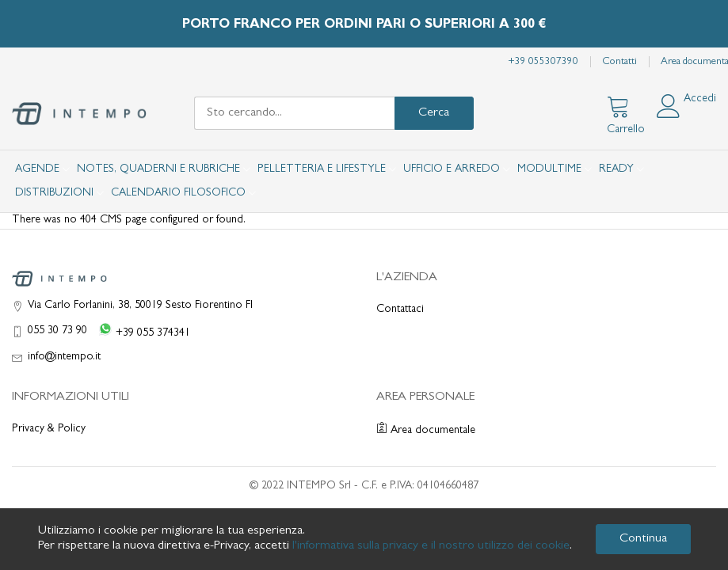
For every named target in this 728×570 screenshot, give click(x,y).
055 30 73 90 (57, 331)
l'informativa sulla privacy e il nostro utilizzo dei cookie (431, 546)
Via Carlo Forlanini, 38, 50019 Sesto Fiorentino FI (140, 306)
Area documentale (426, 431)
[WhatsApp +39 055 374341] (141, 331)
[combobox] (294, 113)
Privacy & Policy (49, 429)
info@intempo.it (64, 357)
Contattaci (400, 310)
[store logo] (79, 114)
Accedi (700, 99)
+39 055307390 (543, 62)
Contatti (619, 62)
